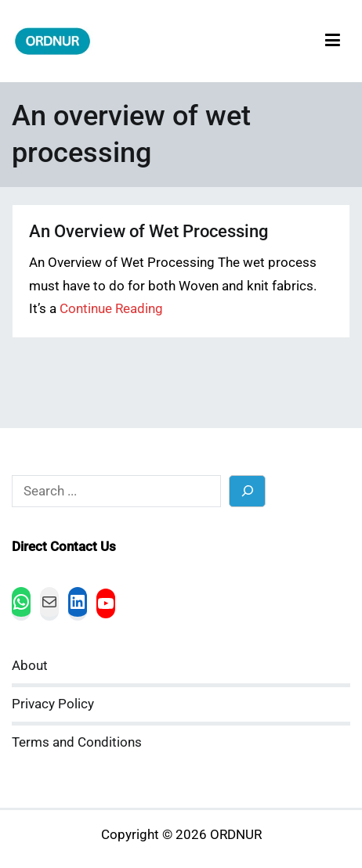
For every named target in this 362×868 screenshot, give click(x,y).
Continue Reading (111, 309)
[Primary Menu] (333, 41)
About (30, 666)
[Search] (247, 491)
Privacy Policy (53, 704)
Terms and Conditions (77, 742)
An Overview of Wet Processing (148, 231)
